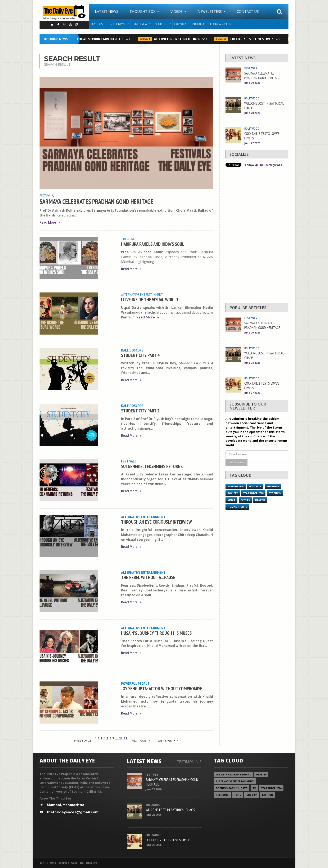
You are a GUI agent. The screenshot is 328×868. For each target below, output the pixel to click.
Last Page (168, 741)
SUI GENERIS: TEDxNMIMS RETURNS (152, 466)
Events (245, 500)
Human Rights (237, 507)
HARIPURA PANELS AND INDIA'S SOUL (153, 244)
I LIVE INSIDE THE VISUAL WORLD (150, 299)
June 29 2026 (252, 83)
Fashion (268, 795)
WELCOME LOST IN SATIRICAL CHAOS (178, 39)
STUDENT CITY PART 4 (140, 355)
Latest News (107, 11)
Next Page (141, 741)
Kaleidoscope (132, 350)
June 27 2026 (252, 143)
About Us (199, 24)
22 (125, 738)
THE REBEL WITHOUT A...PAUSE (148, 577)
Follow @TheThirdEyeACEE (265, 165)
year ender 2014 (271, 788)
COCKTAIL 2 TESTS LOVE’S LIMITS (253, 39)
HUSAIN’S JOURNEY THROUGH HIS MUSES (156, 633)
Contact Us (248, 11)
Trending (128, 239)
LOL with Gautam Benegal (233, 775)
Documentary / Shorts (232, 788)
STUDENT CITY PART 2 (140, 411)
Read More (50, 222)
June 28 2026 (252, 113)
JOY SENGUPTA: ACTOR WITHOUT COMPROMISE (162, 688)
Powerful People (135, 683)
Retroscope (236, 486)
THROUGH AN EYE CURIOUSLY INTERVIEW (156, 522)
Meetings (273, 486)
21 (121, 738)
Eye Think (275, 493)
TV (254, 788)
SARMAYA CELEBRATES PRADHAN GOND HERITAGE (94, 39)
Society (233, 493)
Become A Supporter (222, 24)
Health (260, 500)
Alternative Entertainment (142, 294)
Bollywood (146, 39)
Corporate (182, 24)
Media (231, 500)
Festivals (47, 196)
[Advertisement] (257, 236)
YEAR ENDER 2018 (253, 493)
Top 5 (238, 795)
